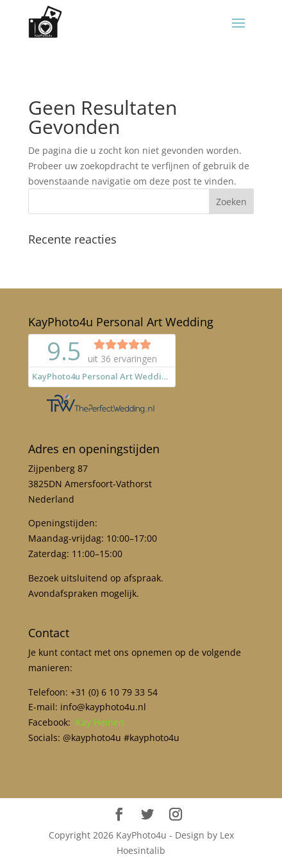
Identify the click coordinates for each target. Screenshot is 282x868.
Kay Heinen (100, 722)
